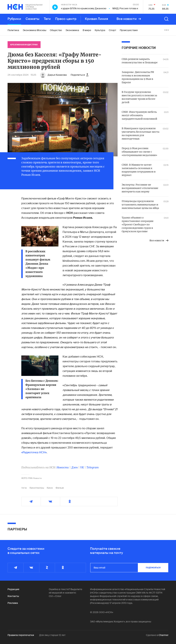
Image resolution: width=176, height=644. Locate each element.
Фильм (60, 488)
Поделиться (79, 75)
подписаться (153, 568)
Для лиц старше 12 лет (52, 635)
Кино (50, 488)
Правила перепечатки (21, 635)
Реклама (13, 603)
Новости (63, 467)
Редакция (13, 589)
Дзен (75, 467)
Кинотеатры (37, 488)
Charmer (164, 635)
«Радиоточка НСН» (34, 452)
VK (82, 467)
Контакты (13, 596)
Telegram (93, 467)
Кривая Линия (97, 19)
